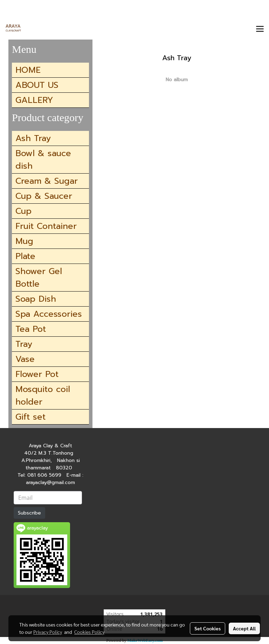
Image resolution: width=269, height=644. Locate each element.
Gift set (30, 417)
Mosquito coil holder (43, 395)
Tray (24, 344)
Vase (25, 359)
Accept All (244, 628)
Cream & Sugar (47, 181)
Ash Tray (33, 138)
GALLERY (34, 100)
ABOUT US (37, 85)
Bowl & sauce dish (43, 160)
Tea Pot (31, 329)
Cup (23, 211)
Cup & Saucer (44, 196)
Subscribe (29, 513)
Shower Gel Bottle (39, 278)
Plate (25, 256)
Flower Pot (37, 374)
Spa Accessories (49, 314)
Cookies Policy (89, 632)
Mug (24, 241)
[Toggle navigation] (260, 29)
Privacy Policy (48, 632)
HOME (28, 70)
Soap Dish (36, 299)
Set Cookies (208, 628)
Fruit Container (46, 226)
